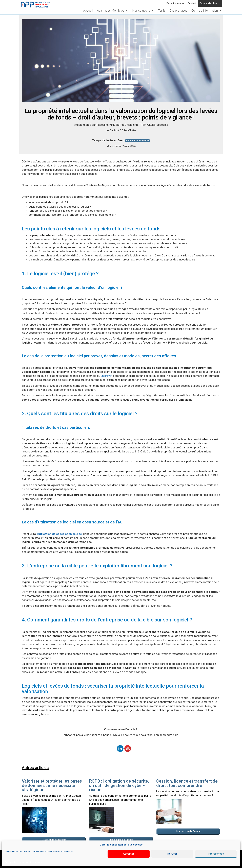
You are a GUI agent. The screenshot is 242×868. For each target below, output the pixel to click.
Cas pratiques (178, 10)
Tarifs (162, 10)
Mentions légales (34, 862)
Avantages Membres (113, 10)
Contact (192, 3)
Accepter (129, 854)
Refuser (172, 854)
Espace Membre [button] (210, 3)
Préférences (216, 854)
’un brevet (106, 376)
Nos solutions (143, 10)
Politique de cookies (14, 862)
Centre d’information (207, 10)
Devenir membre (175, 3)
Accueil (88, 10)
